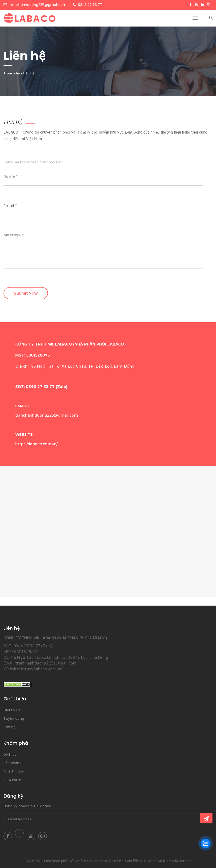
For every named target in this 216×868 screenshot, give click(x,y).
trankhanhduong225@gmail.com (35, 5)
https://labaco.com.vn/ (37, 444)
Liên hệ (10, 727)
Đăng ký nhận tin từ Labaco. (28, 806)
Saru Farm (12, 780)
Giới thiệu (12, 710)
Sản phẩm (12, 763)
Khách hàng (14, 771)
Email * (10, 206)
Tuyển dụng (14, 718)
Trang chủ (12, 73)
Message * (14, 235)
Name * (11, 177)
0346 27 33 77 (87, 5)
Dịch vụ (10, 754)
